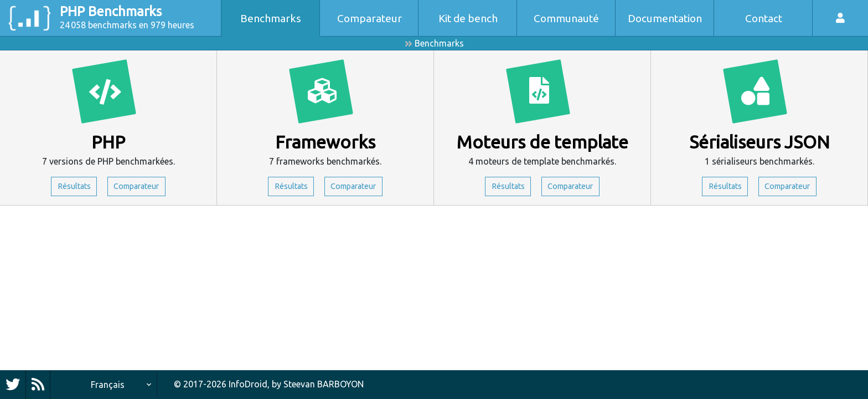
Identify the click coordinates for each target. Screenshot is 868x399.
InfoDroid (248, 384)
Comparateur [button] (140, 187)
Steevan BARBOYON (324, 384)
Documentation (665, 18)
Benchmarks (271, 18)
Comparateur (370, 18)
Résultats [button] (69, 187)
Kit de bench (468, 18)
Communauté (566, 18)
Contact (764, 18)
